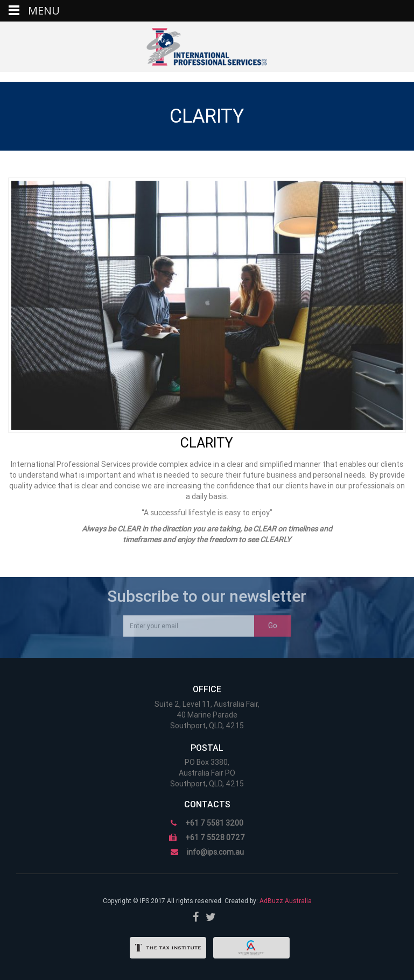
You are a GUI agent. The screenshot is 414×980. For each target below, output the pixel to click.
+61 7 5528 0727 (215, 837)
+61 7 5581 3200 (214, 823)
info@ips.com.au (215, 852)
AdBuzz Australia (286, 901)
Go (273, 622)
